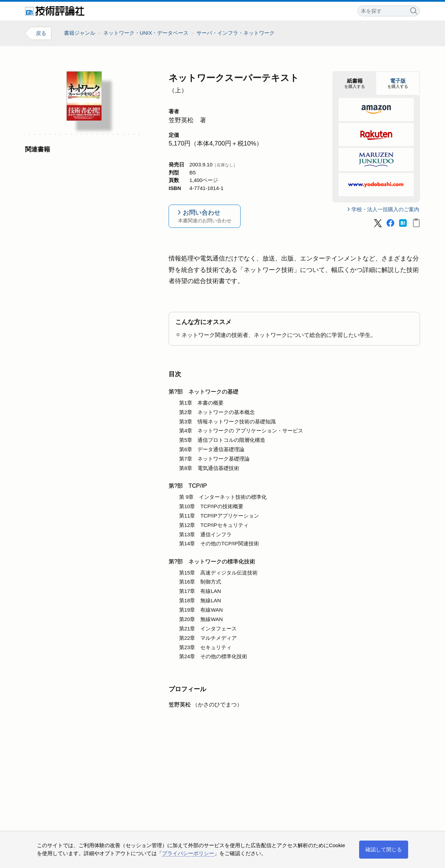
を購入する (355, 83)
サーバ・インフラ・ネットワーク (236, 33)
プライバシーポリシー (188, 853)
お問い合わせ (205, 217)
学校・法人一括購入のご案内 (385, 209)
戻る (41, 33)
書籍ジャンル (80, 33)
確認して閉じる (384, 849)
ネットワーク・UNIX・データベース (146, 33)
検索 (413, 10)
